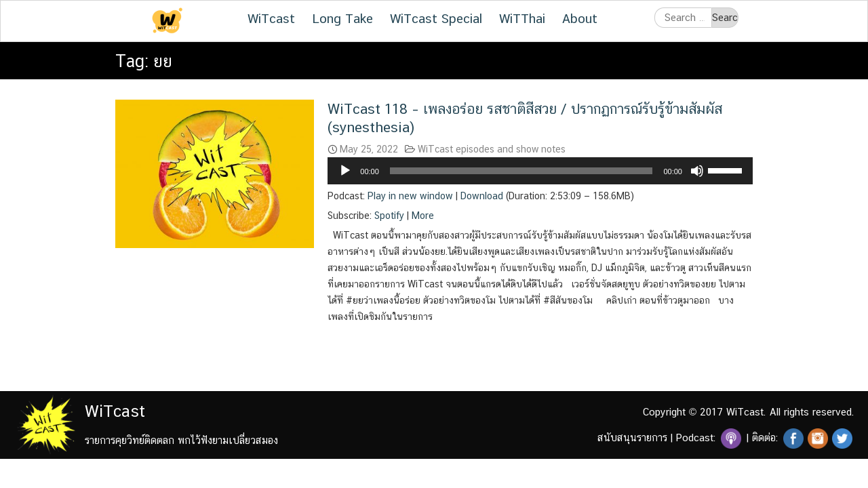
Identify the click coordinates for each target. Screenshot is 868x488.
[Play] (345, 171)
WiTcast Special (436, 18)
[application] (540, 171)
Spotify (389, 216)
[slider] (521, 171)
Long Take (342, 18)
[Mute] (697, 171)
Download (482, 196)
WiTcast (271, 18)
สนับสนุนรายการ (632, 438)
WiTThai (522, 18)
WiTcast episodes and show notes (492, 149)
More (423, 216)
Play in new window (410, 196)
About (580, 18)
